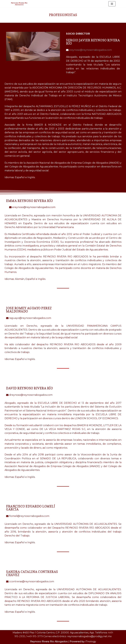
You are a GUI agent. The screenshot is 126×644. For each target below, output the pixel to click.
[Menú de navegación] (112, 4)
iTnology (91, 642)
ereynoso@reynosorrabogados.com (33, 207)
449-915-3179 (35, 636)
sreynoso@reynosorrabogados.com (90, 50)
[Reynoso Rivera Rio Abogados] (20, 4)
